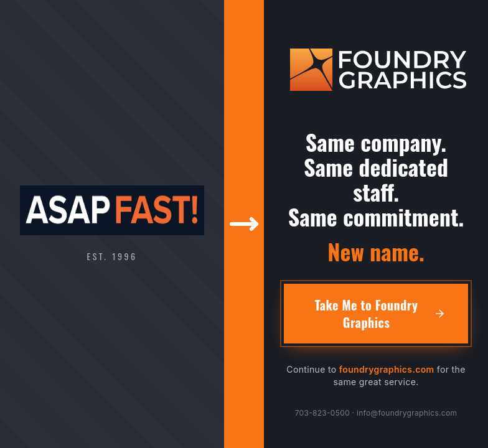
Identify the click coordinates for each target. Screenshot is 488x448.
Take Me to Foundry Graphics (380, 314)
